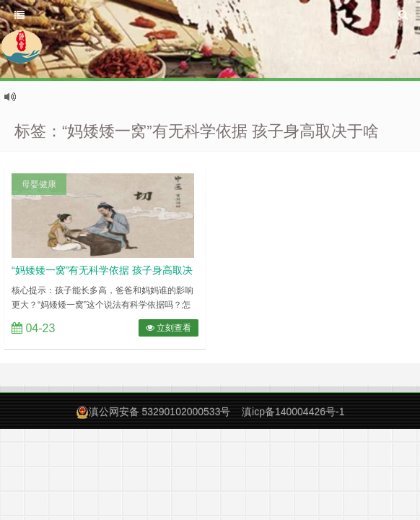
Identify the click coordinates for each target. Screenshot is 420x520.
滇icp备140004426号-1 (293, 412)
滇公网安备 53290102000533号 (160, 412)
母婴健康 (39, 184)
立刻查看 (169, 328)
